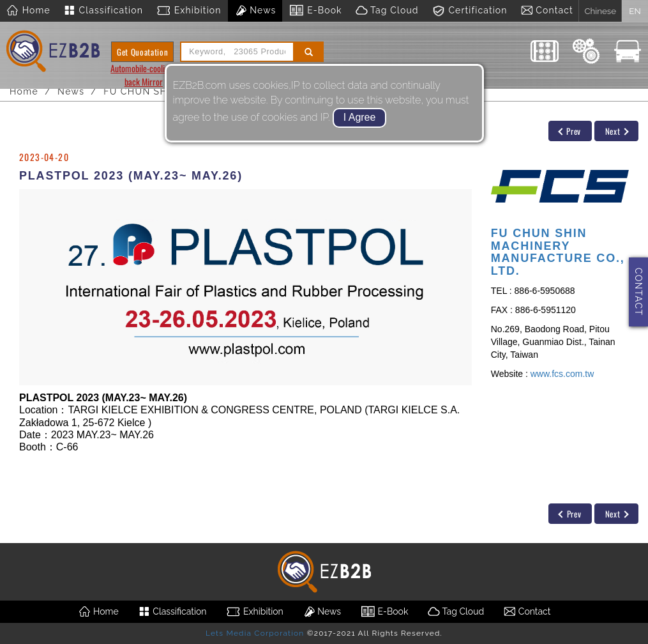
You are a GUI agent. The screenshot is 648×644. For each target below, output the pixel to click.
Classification (103, 11)
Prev (569, 131)
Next (617, 131)
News (255, 11)
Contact (547, 11)
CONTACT (638, 292)
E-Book (315, 11)
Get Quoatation (142, 52)
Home (28, 11)
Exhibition (189, 11)
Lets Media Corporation (255, 633)
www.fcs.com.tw (562, 374)
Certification (470, 11)
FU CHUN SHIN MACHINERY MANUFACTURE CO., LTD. (558, 252)
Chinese (600, 11)
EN (635, 11)
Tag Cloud (387, 11)
